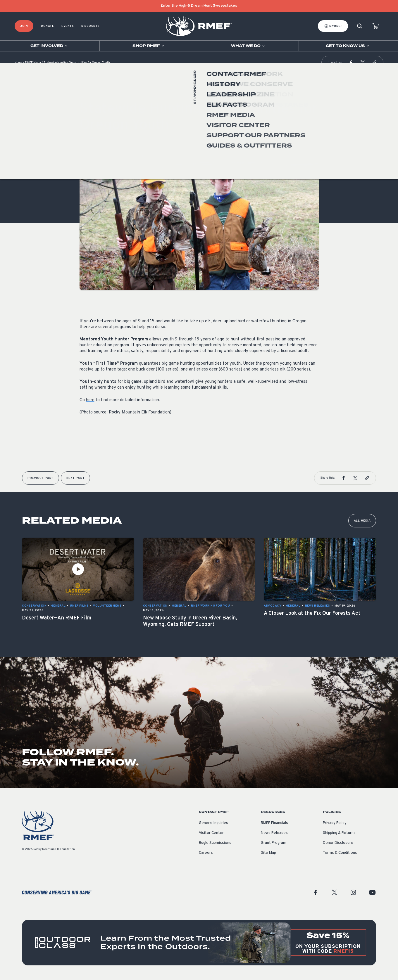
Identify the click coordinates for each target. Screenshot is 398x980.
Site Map (268, 853)
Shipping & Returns (339, 833)
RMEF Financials (274, 823)
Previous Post (41, 478)
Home (18, 63)
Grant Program (274, 843)
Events (68, 26)
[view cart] (375, 26)
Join (24, 26)
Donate (47, 26)
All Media (362, 521)
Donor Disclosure (338, 843)
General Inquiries (213, 823)
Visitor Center (211, 833)
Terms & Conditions (340, 853)
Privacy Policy (335, 823)
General (87, 138)
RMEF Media (33, 63)
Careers (206, 853)
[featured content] (199, 943)
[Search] (360, 26)
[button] (351, 63)
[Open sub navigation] (50, 46)
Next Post (76, 478)
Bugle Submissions (215, 843)
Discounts (91, 26)
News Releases (274, 833)
